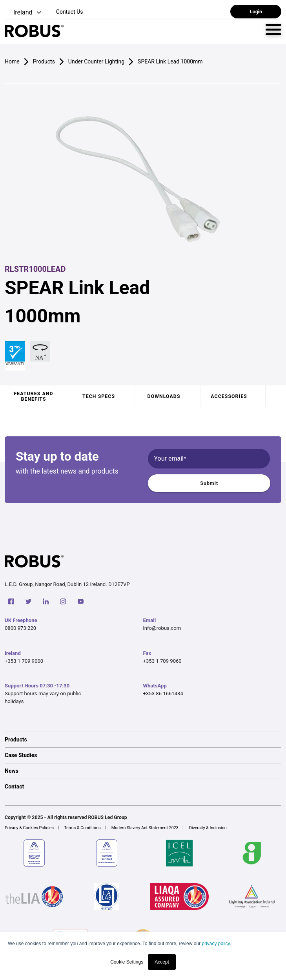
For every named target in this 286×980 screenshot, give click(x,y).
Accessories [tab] (229, 396)
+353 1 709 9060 (162, 661)
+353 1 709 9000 (24, 661)
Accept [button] (162, 962)
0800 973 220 (20, 628)
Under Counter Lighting (96, 61)
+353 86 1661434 (163, 693)
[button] (24, 13)
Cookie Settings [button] (127, 962)
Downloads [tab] (164, 396)
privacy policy (216, 944)
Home (12, 61)
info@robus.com (162, 628)
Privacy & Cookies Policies (29, 828)
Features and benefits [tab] (33, 396)
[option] (143, 740)
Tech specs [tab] (99, 396)
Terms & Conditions (82, 828)
